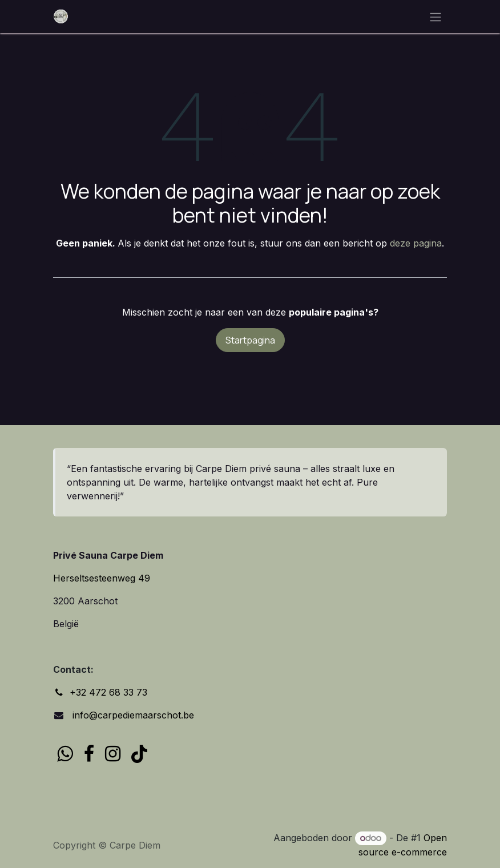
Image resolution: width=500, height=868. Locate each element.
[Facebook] (89, 754)
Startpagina (250, 340)
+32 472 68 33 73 (108, 692)
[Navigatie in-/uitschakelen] (436, 17)
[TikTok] (139, 754)
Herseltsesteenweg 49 (102, 578)
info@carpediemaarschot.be (132, 715)
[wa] (65, 754)
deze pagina (416, 243)
